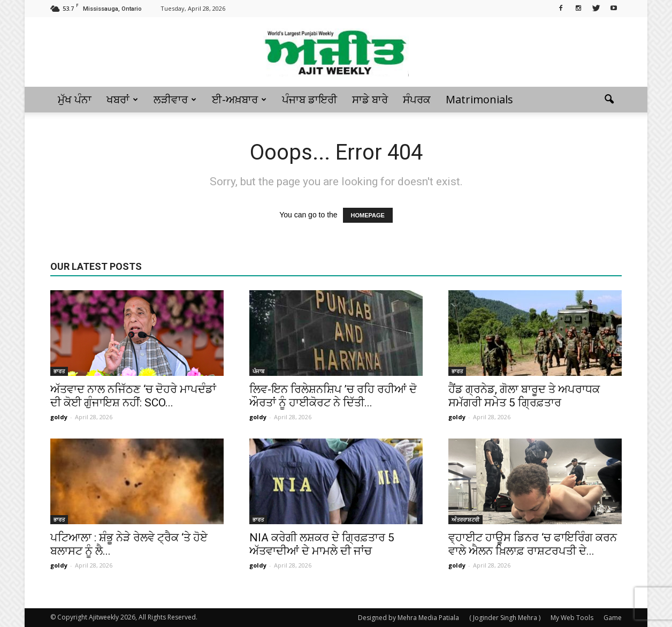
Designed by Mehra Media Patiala (408, 618)
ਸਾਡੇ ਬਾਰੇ (370, 99)
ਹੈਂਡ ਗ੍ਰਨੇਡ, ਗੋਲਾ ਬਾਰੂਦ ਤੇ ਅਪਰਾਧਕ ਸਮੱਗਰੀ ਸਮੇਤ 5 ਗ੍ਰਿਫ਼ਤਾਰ (524, 396)
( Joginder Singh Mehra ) (505, 618)
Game (613, 618)
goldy (59, 417)
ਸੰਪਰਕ (417, 99)
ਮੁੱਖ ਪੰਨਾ (75, 99)
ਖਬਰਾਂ (122, 99)
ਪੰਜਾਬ (258, 371)
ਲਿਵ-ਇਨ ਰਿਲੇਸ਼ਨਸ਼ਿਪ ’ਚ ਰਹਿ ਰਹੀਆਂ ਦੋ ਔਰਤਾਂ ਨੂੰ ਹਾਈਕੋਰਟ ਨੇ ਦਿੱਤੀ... (333, 396)
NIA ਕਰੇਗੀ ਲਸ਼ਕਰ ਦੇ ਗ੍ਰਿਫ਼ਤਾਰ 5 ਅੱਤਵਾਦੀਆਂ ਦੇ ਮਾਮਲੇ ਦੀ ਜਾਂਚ (322, 544)
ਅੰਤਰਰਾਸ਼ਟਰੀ (465, 519)
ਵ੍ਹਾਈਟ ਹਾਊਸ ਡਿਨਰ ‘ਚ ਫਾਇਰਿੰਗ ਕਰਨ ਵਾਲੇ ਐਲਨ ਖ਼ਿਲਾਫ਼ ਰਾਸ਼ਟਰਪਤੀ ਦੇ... (533, 544)
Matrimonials (479, 99)
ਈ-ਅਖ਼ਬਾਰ (239, 99)
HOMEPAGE (368, 215)
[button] (609, 100)
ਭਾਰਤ (59, 371)
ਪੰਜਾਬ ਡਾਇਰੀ (310, 99)
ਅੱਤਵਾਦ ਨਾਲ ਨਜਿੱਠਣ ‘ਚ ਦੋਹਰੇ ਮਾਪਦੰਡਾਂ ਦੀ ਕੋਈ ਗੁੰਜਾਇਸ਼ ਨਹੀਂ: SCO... (133, 396)
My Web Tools (572, 618)
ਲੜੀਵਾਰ (175, 99)
